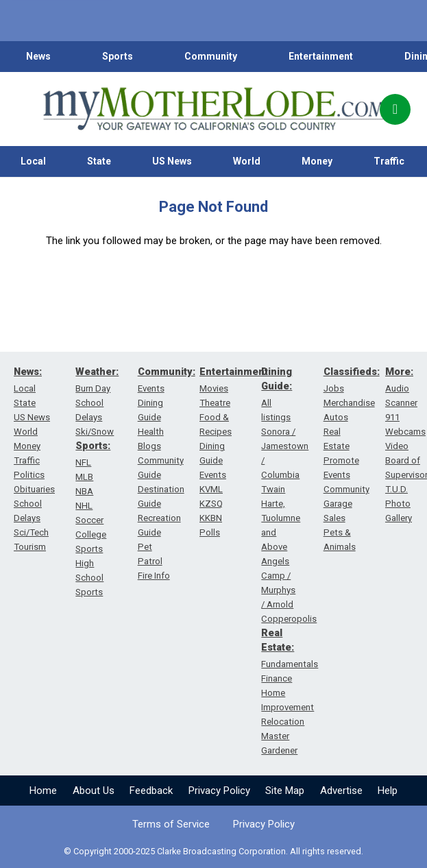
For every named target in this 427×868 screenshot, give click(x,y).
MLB (84, 477)
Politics (29, 475)
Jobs (334, 388)
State (99, 161)
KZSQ (211, 504)
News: (28, 372)
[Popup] (395, 109)
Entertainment (321, 56)
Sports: (93, 446)
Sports (118, 56)
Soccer (89, 520)
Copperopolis (289, 619)
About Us (94, 791)
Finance (277, 678)
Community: (167, 372)
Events (151, 388)
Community (211, 56)
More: (399, 372)
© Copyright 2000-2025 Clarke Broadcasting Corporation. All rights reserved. (213, 851)
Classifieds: (352, 372)
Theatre (215, 403)
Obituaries (34, 489)
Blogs (149, 446)
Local (33, 161)
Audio (397, 388)
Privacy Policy (219, 791)
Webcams (405, 432)
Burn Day (93, 388)
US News (172, 161)
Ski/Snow (95, 432)
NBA (84, 491)
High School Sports (89, 578)
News (38, 56)
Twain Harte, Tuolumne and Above (281, 518)
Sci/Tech (31, 532)
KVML (211, 489)
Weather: (97, 372)
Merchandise (349, 403)
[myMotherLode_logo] (214, 109)
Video (397, 446)
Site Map (285, 791)
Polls (210, 532)
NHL (84, 506)
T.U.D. (396, 489)
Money (317, 161)
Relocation (283, 722)
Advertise (341, 791)
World (247, 161)
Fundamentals (290, 664)
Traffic (389, 161)
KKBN (211, 518)
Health (151, 432)
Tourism (30, 547)
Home (43, 791)
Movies (214, 388)
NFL (83, 462)
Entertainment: (235, 372)
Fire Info (154, 576)
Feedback (151, 791)
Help (388, 791)
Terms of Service (171, 824)
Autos (336, 417)
